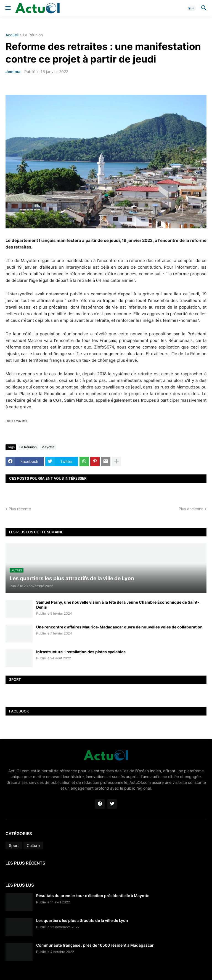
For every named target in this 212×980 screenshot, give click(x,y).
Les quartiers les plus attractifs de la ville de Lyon (82, 920)
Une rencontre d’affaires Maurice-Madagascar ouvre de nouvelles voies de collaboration (119, 627)
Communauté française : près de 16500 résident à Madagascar (95, 945)
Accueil (12, 35)
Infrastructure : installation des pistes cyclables (81, 652)
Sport (14, 845)
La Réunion (33, 35)
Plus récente (20, 509)
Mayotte (48, 447)
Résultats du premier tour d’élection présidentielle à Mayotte (93, 896)
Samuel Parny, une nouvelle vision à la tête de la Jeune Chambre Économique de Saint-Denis (118, 605)
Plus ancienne (191, 509)
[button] (8, 8)
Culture (33, 845)
